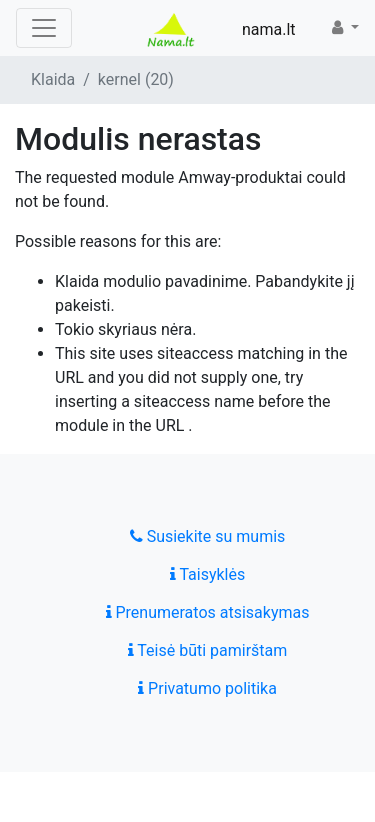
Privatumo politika (207, 688)
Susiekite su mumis (208, 536)
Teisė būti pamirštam (208, 650)
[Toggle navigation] (44, 28)
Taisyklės (207, 574)
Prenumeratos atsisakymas (208, 612)
